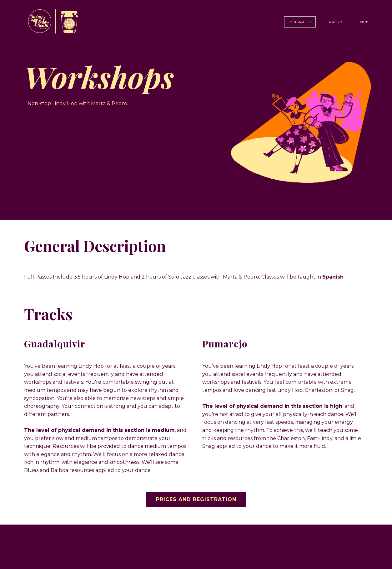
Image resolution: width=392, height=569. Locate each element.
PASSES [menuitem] (336, 22)
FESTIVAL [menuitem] (296, 22)
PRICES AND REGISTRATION (196, 499)
